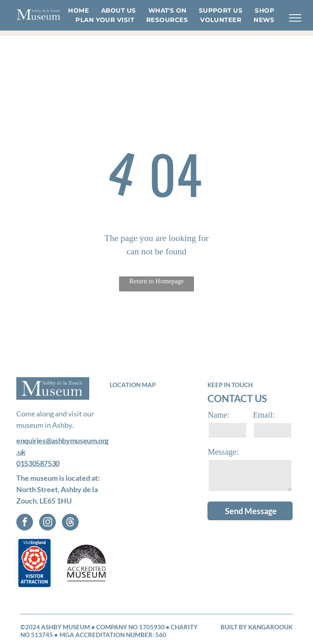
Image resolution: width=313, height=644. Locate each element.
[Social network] (70, 523)
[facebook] (25, 523)
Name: (219, 415)
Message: (223, 452)
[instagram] (47, 523)
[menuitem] (78, 11)
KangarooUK (270, 627)
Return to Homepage (156, 281)
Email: (264, 415)
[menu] (295, 18)
